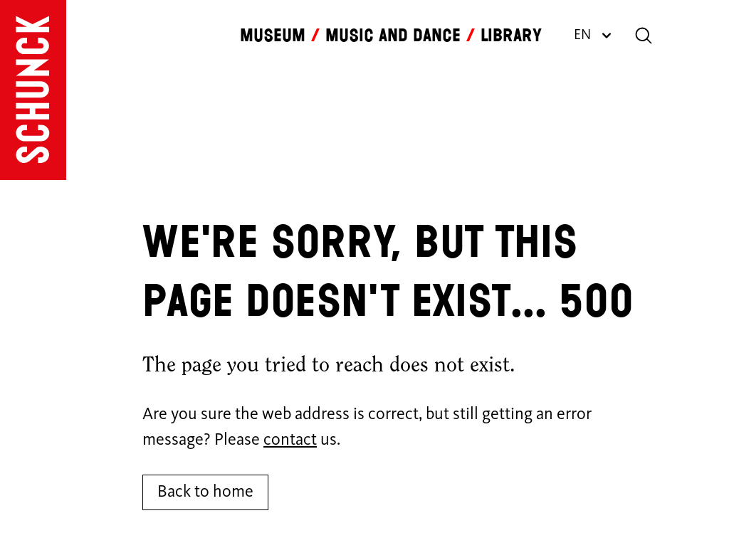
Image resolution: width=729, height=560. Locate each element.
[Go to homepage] (33, 90)
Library (511, 36)
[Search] (644, 36)
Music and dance (393, 36)
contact (290, 440)
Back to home (205, 492)
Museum (273, 36)
